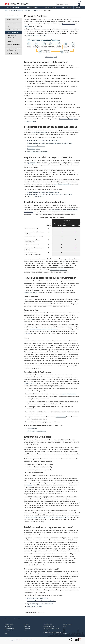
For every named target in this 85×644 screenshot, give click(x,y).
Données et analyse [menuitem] (66, 8)
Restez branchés (67, 624)
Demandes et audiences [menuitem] (50, 8)
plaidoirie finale (61, 417)
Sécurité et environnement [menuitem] (13, 8)
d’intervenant (56, 210)
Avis (6, 619)
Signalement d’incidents (49, 626)
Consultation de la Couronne (37, 36)
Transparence (10, 619)
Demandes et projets (69, 24)
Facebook (65, 631)
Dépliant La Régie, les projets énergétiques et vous (43, 140)
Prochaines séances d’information (38, 152)
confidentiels (28, 333)
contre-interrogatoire (69, 394)
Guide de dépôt (30, 121)
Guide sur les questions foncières (37, 598)
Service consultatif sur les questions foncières (41, 601)
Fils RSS (65, 626)
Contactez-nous (48, 624)
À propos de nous (9, 624)
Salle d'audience (32, 428)
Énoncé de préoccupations (35, 196)
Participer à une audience (32, 10)
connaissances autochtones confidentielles (43, 329)
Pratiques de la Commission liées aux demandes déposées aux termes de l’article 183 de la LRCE (14, 51)
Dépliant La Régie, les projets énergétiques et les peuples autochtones (49, 143)
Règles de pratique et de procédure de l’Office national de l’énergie (47, 517)
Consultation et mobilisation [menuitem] (32, 8)
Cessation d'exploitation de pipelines (13, 45)
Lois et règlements (9, 631)
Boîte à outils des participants (36, 431)
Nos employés (8, 626)
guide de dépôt (33, 163)
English (79, 1)
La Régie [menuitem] (77, 8)
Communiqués (27, 629)
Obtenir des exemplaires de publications (52, 632)
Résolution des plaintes (34, 607)
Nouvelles (27, 624)
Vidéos (26, 631)
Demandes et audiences (17, 10)
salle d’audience (29, 384)
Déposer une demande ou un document (13, 20)
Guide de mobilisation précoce (69, 119)
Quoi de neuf (27, 626)
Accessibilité (17, 619)
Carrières (7, 633)
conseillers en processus (40, 132)
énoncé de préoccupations (63, 184)
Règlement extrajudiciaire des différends (40, 604)
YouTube (65, 633)
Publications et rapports (10, 629)
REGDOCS (27, 26)
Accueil (6, 10)
